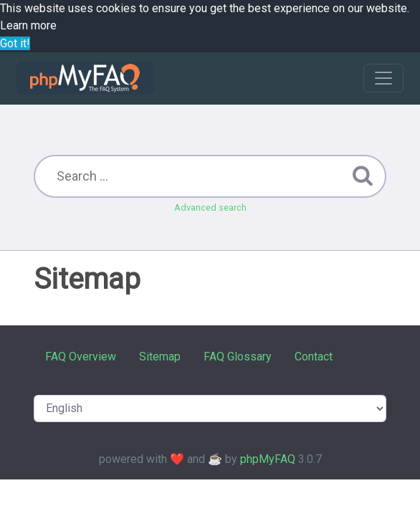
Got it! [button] (15, 43)
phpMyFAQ (268, 459)
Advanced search (210, 207)
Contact (314, 357)
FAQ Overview (81, 357)
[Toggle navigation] (383, 78)
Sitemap (160, 357)
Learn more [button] (28, 25)
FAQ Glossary (238, 357)
